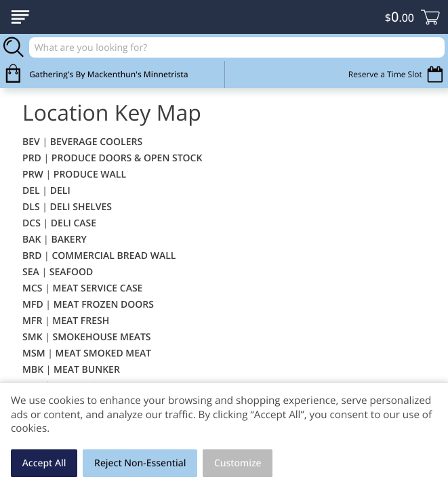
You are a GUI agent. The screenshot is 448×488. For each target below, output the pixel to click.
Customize (238, 463)
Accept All (44, 463)
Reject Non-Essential (140, 463)
